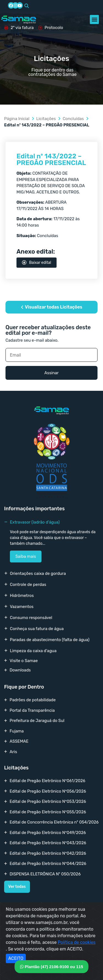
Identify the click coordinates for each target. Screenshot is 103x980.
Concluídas (73, 119)
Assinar (51, 373)
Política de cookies (77, 942)
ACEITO (16, 958)
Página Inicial (17, 119)
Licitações (46, 119)
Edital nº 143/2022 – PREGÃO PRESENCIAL (51, 160)
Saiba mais (26, 556)
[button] (27, 6)
